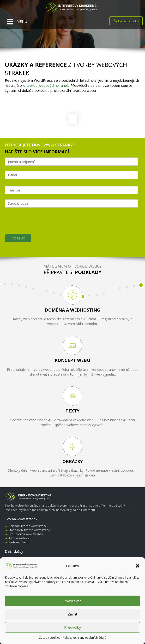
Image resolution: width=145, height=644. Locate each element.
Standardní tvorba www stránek (30, 530)
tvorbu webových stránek (48, 85)
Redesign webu (19, 542)
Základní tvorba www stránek (28, 526)
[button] (138, 566)
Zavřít (72, 614)
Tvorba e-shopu (20, 538)
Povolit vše (72, 601)
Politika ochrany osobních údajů (84, 638)
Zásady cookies (50, 638)
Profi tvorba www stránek (26, 534)
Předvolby (73, 627)
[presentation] (41, 226)
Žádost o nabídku (126, 21)
